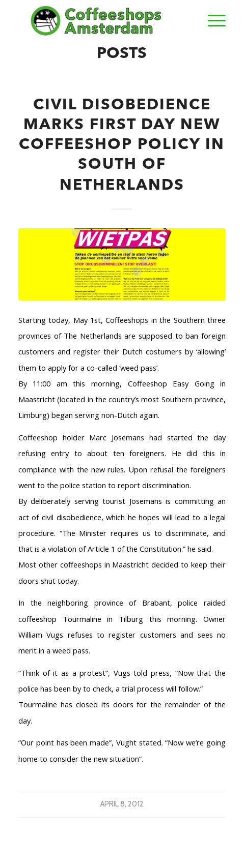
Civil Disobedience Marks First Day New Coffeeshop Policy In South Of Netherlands (122, 145)
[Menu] (212, 20)
